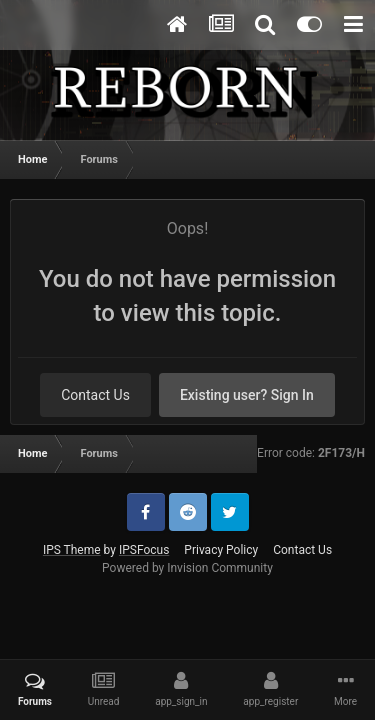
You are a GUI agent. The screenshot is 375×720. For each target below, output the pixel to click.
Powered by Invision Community (187, 568)
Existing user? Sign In (247, 395)
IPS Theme (72, 550)
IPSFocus (144, 550)
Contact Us (95, 395)
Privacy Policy (221, 550)
